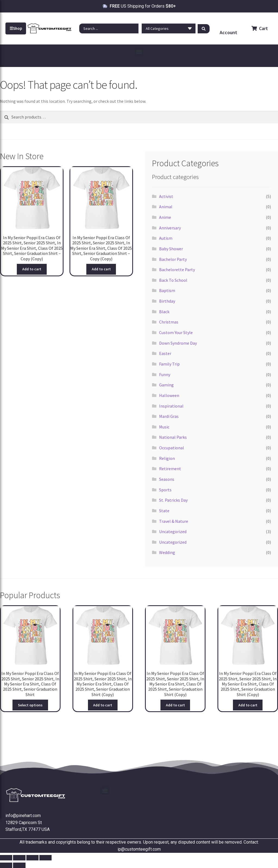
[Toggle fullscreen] (19, 858)
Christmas (169, 322)
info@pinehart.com (23, 816)
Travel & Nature (174, 521)
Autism (166, 238)
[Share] (32, 858)
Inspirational (171, 406)
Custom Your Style (176, 332)
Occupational (172, 448)
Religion (167, 458)
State (164, 511)
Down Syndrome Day (178, 343)
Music (164, 427)
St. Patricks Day (173, 500)
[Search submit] (204, 28)
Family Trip (169, 364)
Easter (165, 353)
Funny (165, 374)
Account (228, 32)
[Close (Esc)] (45, 858)
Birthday (167, 301)
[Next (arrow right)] (19, 865)
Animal (166, 207)
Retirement (170, 469)
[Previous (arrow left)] (6, 865)
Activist (166, 196)
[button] (139, 52)
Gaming (166, 385)
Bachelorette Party (177, 270)
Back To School (173, 280)
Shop (16, 28)
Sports (165, 490)
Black (164, 312)
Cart (260, 28)
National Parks (173, 437)
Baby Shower (171, 249)
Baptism (167, 290)
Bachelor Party (173, 259)
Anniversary (170, 228)
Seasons (167, 479)
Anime (165, 217)
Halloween (169, 395)
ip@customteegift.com (139, 849)
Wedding (167, 552)
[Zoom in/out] (6, 858)
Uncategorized (173, 531)
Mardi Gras (169, 416)
